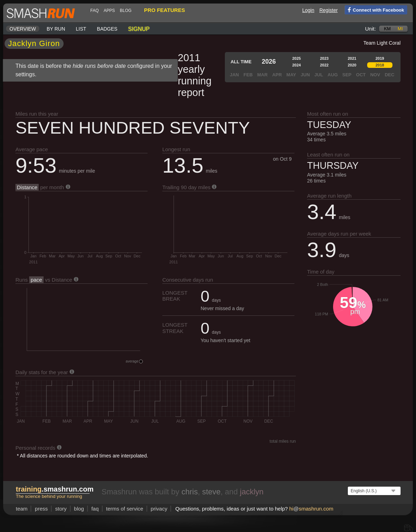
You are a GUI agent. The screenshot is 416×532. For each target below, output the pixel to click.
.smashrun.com (55, 489)
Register (329, 10)
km (388, 29)
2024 (297, 65)
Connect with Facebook (374, 9)
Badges (107, 29)
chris (189, 492)
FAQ (95, 11)
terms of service (125, 509)
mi (400, 29)
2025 (297, 58)
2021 (352, 58)
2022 (324, 65)
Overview (23, 29)
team (22, 509)
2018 (380, 65)
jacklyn (252, 492)
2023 (324, 58)
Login (308, 10)
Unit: (370, 29)
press (41, 509)
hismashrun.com (311, 509)
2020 (352, 65)
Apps (109, 11)
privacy (159, 509)
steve (211, 492)
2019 (380, 58)
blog (126, 11)
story (61, 509)
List (81, 29)
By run (56, 29)
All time (241, 62)
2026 (269, 62)
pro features (164, 10)
